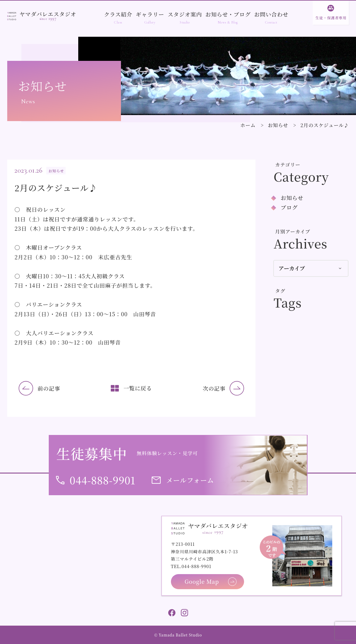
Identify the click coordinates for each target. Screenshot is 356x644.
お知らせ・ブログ (228, 14)
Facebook (172, 613)
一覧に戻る (138, 388)
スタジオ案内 (185, 14)
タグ (280, 291)
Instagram (184, 613)
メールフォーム (190, 480)
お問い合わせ (271, 14)
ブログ (289, 207)
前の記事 (49, 388)
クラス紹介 (118, 14)
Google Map (202, 581)
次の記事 (214, 388)
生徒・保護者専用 (331, 18)
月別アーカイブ (293, 231)
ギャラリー (150, 14)
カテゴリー (288, 165)
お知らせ (278, 125)
